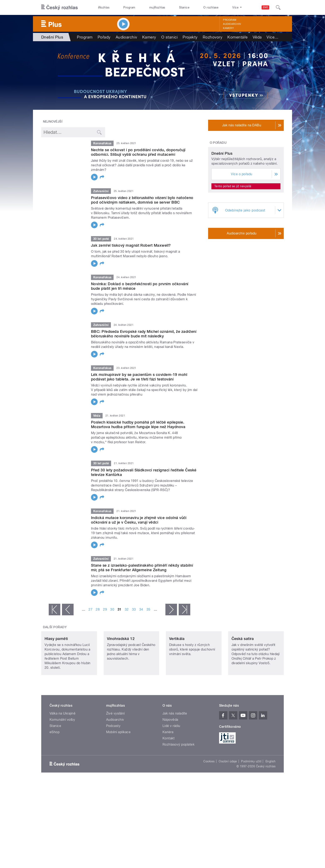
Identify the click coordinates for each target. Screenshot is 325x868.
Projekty (190, 37)
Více (272, 37)
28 (98, 609)
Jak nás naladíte (175, 741)
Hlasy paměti (56, 666)
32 (127, 609)
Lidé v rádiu (171, 753)
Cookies (209, 789)
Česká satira (243, 666)
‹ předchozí (68, 610)
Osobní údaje (228, 789)
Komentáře (237, 37)
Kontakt (169, 766)
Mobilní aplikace (118, 760)
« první (55, 610)
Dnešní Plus (222, 192)
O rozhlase (211, 7)
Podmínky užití (251, 789)
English (270, 789)
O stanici (169, 37)
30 (112, 609)
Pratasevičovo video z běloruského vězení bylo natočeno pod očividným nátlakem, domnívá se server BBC (142, 200)
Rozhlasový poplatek (178, 772)
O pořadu (218, 143)
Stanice (184, 7)
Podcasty (113, 753)
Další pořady (55, 627)
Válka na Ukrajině (62, 741)
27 (90, 609)
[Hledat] (278, 7)
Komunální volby (62, 747)
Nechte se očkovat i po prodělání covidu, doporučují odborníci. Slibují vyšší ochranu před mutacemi (138, 152)
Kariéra (168, 760)
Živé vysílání (115, 741)
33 (134, 609)
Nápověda (170, 747)
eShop (55, 760)
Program (129, 7)
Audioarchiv (232, 24)
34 (141, 609)
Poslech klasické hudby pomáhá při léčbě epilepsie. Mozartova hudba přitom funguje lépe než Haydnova (138, 424)
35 (149, 609)
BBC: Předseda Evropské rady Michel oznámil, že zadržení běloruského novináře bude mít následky (144, 334)
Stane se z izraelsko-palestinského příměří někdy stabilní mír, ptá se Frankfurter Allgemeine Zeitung (142, 568)
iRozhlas (104, 7)
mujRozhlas (157, 7)
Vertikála (177, 666)
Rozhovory (213, 37)
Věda (257, 37)
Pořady (104, 37)
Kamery (228, 28)
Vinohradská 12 (121, 666)
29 (105, 609)
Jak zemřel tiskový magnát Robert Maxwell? (131, 245)
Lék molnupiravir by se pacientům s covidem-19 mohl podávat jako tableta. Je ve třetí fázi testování (139, 377)
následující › (171, 610)
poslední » (184, 610)
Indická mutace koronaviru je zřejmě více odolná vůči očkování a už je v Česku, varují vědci (139, 520)
